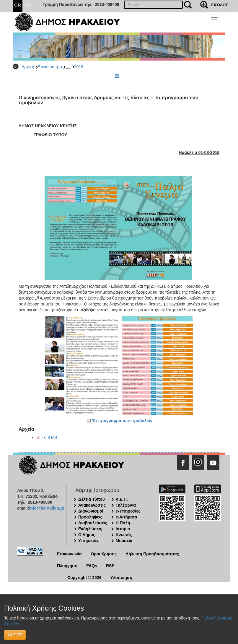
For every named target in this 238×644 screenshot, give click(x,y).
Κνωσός (124, 535)
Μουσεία (124, 541)
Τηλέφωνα (126, 505)
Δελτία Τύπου (92, 499)
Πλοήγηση (67, 566)
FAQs (92, 566)
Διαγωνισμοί (91, 511)
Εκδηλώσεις (90, 529)
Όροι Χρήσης (104, 554)
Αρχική (28, 67)
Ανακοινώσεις (92, 505)
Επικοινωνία (69, 554)
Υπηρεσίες (89, 541)
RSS (110, 566)
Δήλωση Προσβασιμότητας (152, 554)
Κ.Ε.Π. (122, 499)
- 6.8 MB (49, 438)
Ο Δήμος (87, 535)
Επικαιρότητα (50, 67)
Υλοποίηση (121, 578)
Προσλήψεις (90, 517)
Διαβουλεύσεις (93, 523)
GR (18, 5)
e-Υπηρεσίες (128, 511)
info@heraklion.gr (47, 508)
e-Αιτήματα (127, 517)
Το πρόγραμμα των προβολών (122, 421)
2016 (79, 67)
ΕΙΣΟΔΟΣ (220, 5)
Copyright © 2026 (84, 578)
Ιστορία (123, 529)
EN (28, 5)
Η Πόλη (123, 523)
